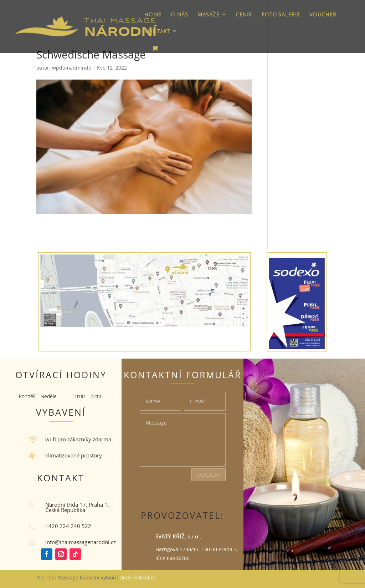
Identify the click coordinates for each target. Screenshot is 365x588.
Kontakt (157, 32)
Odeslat (209, 475)
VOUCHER (323, 15)
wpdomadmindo (72, 68)
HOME (153, 15)
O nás (179, 15)
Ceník (244, 15)
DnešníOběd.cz (138, 577)
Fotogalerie (281, 15)
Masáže (209, 15)
